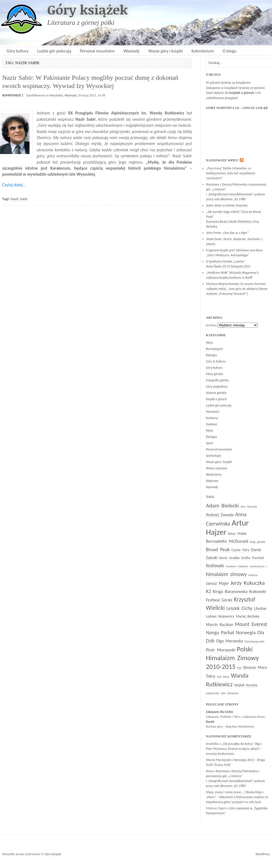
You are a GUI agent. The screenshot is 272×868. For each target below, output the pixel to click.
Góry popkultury (217, 386)
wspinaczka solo (216, 693)
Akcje (209, 343)
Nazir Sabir (19, 199)
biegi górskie (258, 542)
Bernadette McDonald (227, 541)
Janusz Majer (217, 583)
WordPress (263, 854)
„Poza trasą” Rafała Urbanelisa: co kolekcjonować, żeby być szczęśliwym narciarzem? (231, 173)
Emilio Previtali (253, 558)
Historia (253, 575)
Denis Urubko (230, 558)
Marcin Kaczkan (220, 625)
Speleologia (214, 456)
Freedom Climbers (237, 566)
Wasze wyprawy (217, 468)
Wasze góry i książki (165, 51)
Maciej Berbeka (248, 616)
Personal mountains (97, 51)
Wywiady (131, 51)
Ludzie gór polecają (54, 51)
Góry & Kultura (216, 361)
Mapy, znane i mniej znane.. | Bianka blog (233, 792)
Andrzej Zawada (220, 515)
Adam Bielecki (222, 506)
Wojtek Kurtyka (246, 685)
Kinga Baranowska (230, 591)
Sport (209, 443)
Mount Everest (251, 624)
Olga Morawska (230, 641)
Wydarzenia (214, 474)
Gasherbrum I (258, 566)
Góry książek (88, 9)
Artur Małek (237, 534)
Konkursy (212, 418)
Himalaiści (56, 95)
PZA (239, 668)
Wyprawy (212, 481)
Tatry (211, 676)
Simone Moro (255, 667)
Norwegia (246, 632)
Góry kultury (18, 51)
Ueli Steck (223, 677)
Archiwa (211, 325)
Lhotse (260, 608)
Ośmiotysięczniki (255, 641)
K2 (209, 591)
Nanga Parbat (220, 632)
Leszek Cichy (239, 608)
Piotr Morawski (221, 650)
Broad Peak (218, 549)
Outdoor (212, 424)
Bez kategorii (214, 349)
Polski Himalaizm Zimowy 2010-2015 (232, 658)
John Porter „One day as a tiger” (227, 233)
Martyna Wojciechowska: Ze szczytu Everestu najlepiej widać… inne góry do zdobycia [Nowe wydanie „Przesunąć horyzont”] (237, 289)
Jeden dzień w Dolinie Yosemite (227, 205)
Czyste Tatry (240, 550)
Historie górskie (216, 393)
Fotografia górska (217, 380)
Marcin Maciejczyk (218, 760)
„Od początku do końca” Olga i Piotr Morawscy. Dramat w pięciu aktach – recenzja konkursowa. (234, 749)
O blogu (229, 51)
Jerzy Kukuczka (248, 583)
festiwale (215, 566)
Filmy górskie (215, 374)
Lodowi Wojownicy (220, 616)
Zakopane (233, 693)
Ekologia (211, 355)
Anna (209, 771)
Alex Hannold (249, 507)
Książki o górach (216, 399)
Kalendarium (203, 51)
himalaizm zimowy (226, 574)
